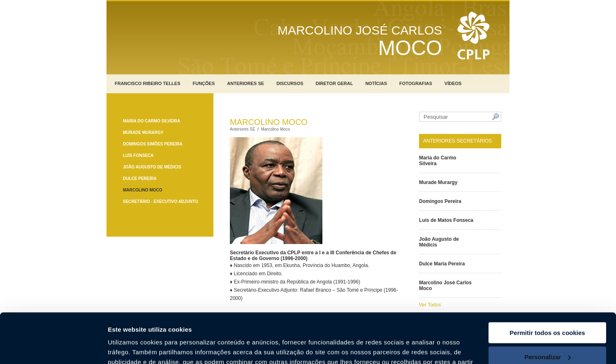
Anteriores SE (245, 83)
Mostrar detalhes (133, 348)
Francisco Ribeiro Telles (148, 83)
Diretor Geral (335, 83)
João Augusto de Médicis (152, 167)
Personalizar (548, 310)
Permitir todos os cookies (547, 286)
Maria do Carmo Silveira (152, 121)
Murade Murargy (143, 132)
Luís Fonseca (138, 156)
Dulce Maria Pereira (442, 264)
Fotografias (416, 83)
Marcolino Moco (143, 190)
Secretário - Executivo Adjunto (161, 202)
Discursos (290, 83)
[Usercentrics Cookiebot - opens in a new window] (53, 348)
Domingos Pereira (440, 201)
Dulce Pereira (140, 179)
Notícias (376, 83)
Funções (204, 83)
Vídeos (453, 83)
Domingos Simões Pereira (153, 144)
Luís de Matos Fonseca (446, 220)
